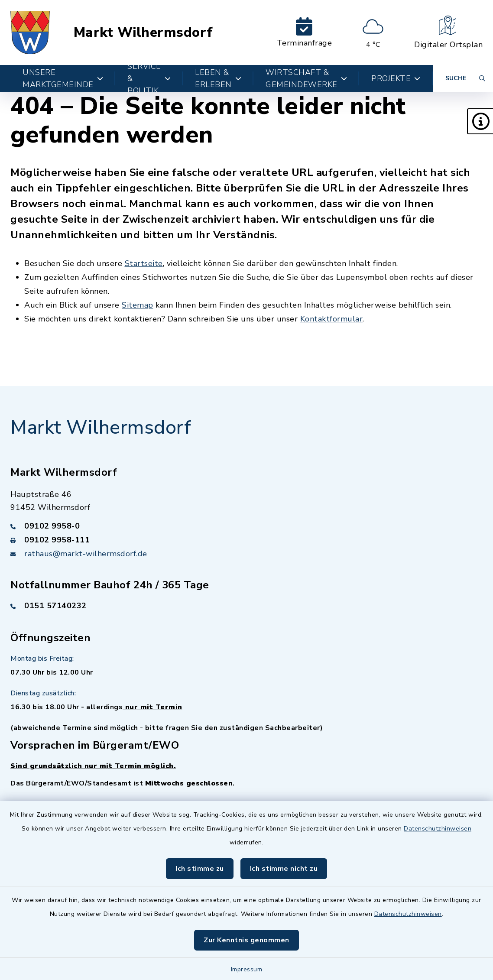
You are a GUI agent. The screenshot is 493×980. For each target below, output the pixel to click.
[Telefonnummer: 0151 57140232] (246, 606)
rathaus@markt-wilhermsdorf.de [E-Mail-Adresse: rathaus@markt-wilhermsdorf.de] (86, 554)
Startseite (144, 263)
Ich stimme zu (200, 869)
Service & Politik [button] (149, 78)
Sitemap (138, 305)
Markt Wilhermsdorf (143, 32)
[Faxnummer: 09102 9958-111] (246, 540)
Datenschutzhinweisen (438, 829)
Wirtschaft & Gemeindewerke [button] (306, 78)
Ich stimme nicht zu (284, 869)
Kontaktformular (332, 319)
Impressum (247, 969)
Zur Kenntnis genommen (246, 940)
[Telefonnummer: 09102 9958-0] (246, 526)
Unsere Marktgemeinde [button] (63, 78)
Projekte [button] (396, 78)
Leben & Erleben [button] (218, 78)
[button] (480, 121)
